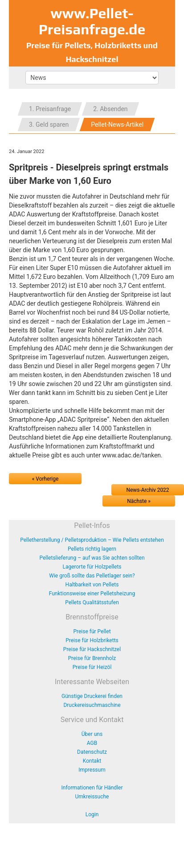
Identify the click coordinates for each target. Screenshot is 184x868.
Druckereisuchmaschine (92, 705)
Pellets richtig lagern (92, 549)
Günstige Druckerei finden (92, 696)
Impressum (92, 770)
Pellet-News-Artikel (117, 125)
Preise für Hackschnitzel (92, 649)
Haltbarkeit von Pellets (92, 585)
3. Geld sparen (49, 125)
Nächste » (139, 501)
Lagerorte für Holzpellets (92, 567)
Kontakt (92, 761)
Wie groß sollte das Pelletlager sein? (92, 576)
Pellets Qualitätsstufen (92, 602)
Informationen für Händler (92, 788)
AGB (92, 743)
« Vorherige (45, 479)
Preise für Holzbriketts (92, 640)
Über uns (92, 734)
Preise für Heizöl (92, 667)
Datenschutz (92, 752)
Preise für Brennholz (92, 658)
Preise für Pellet (92, 631)
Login (92, 814)
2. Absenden (110, 109)
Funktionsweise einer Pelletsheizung (92, 594)
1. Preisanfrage (50, 109)
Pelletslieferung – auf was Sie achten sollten (92, 558)
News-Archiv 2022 (148, 490)
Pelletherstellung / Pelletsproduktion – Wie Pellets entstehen (92, 540)
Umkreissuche (92, 797)
